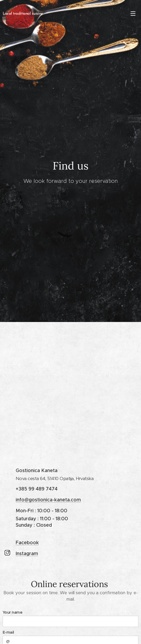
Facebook (27, 542)
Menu (133, 14)
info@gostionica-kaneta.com (48, 500)
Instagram (27, 554)
